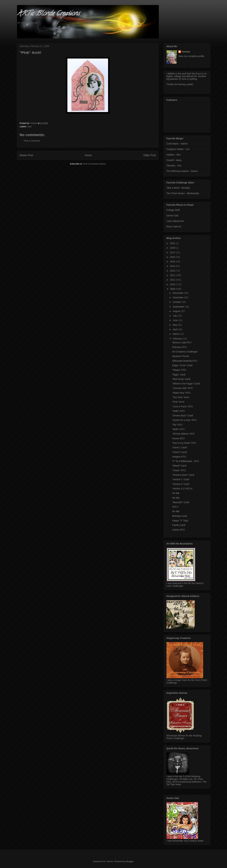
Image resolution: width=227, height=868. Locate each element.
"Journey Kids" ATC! (183, 388)
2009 (173, 289)
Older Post (150, 155)
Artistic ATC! (178, 530)
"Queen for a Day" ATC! (184, 420)
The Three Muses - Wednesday (183, 193)
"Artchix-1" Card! (181, 479)
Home (88, 155)
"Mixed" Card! (179, 466)
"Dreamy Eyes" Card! (183, 475)
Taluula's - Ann (174, 166)
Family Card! (179, 525)
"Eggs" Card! (179, 375)
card (29, 126)
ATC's (175, 507)
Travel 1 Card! (179, 447)
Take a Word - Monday (178, 188)
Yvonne (186, 52)
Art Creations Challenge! (185, 352)
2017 (173, 252)
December (178, 293)
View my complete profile (191, 56)
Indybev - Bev (174, 155)
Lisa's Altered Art (175, 221)
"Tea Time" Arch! (181, 397)
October (177, 302)
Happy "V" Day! (180, 521)
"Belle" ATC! (178, 429)
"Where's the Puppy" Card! (186, 384)
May (175, 325)
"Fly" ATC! (177, 425)
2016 (173, 257)
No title (176, 493)
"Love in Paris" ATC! (183, 406)
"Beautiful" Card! (181, 502)
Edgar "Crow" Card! (182, 365)
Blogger (130, 861)
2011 (173, 280)
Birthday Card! (180, 516)
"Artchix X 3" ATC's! (182, 489)
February (178, 339)
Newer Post (26, 155)
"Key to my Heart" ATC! (184, 443)
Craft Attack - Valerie (177, 144)
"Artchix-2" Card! (181, 484)
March (176, 334)
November (178, 297)
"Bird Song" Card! (181, 379)
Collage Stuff (173, 210)
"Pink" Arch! (178, 402)
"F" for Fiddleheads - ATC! (186, 461)
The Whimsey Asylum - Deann (182, 171)
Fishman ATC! (179, 347)
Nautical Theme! (181, 356)
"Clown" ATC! (179, 470)
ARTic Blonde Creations (48, 14)
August (177, 311)
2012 (173, 275)
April (175, 329)
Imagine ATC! (179, 457)
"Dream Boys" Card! (183, 416)
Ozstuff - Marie (174, 160)
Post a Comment (32, 141)
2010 (173, 284)
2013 (173, 271)
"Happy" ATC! (179, 370)
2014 (173, 266)
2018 (173, 248)
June (176, 320)
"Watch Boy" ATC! (181, 393)
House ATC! (178, 438)
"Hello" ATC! (178, 411)
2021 (173, 243)
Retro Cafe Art (174, 227)
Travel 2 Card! (179, 452)
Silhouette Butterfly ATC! (185, 361)
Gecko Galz (173, 216)
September (179, 307)
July (175, 316)
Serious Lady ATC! (182, 342)
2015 (173, 262)
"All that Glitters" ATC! (183, 434)
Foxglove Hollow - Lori (178, 149)
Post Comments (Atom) (94, 164)
